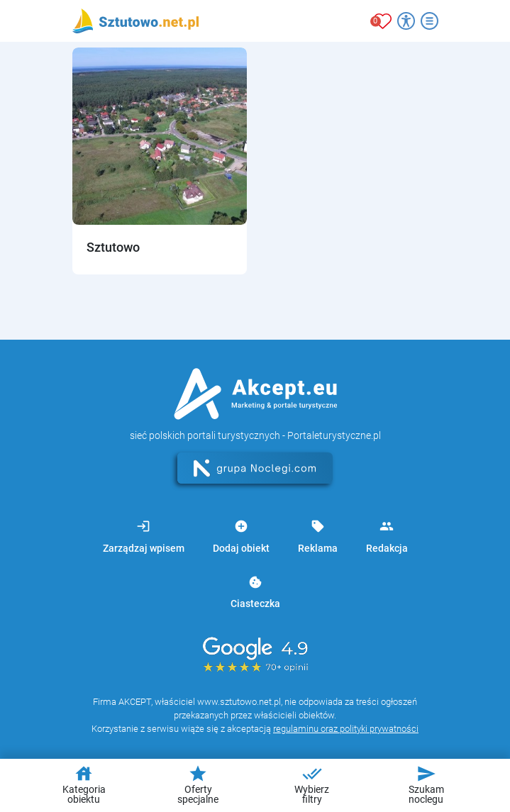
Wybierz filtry (312, 784)
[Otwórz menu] (429, 21)
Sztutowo (113, 247)
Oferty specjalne (198, 784)
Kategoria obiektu (84, 784)
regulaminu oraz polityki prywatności (346, 729)
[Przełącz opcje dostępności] (406, 21)
